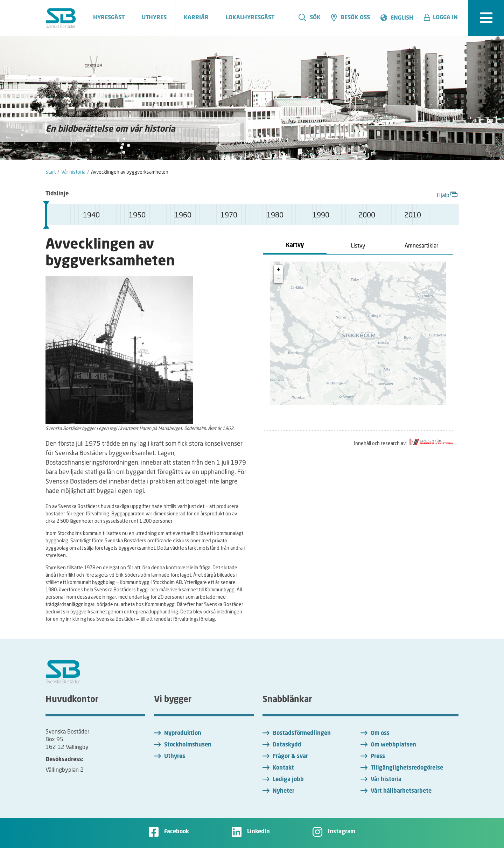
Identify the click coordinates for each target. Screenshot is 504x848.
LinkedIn (258, 832)
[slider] (46, 215)
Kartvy (295, 245)
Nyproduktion (183, 734)
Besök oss (351, 18)
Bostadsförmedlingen (302, 734)
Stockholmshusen (188, 745)
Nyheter (283, 791)
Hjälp (448, 194)
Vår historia (386, 780)
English (402, 18)
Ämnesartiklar (421, 245)
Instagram (342, 832)
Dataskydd (287, 745)
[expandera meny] (486, 18)
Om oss (380, 734)
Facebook (177, 832)
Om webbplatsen (393, 745)
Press (378, 757)
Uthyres (175, 757)
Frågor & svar (290, 757)
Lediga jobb (288, 780)
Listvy (358, 245)
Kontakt (283, 768)
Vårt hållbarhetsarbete (401, 791)
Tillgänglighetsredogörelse (407, 768)
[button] (443, 18)
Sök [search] (310, 18)
